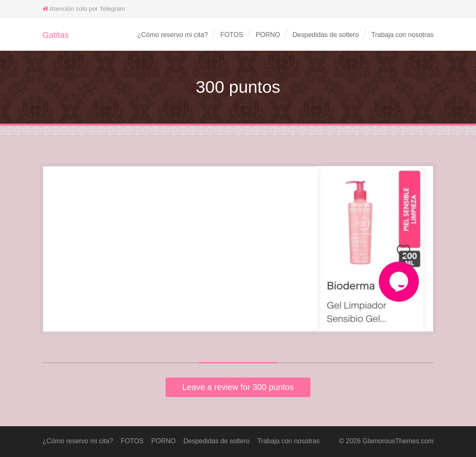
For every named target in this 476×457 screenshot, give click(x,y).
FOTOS (232, 35)
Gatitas (56, 35)
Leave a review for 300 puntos (238, 387)
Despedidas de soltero (326, 35)
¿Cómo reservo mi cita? (173, 35)
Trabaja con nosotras (402, 35)
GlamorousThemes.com (398, 441)
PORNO (268, 35)
